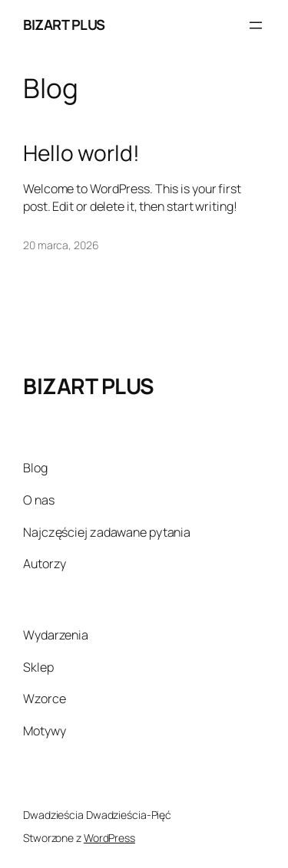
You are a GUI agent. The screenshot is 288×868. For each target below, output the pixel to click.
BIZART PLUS (64, 25)
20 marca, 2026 (61, 245)
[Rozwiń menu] (256, 25)
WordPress (109, 838)
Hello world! (81, 153)
